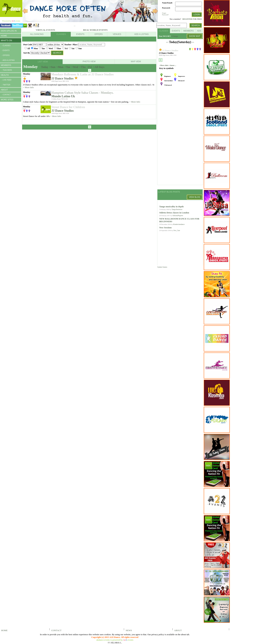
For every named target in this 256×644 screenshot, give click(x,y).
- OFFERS (6, 55)
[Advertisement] (10, 156)
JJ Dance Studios (63, 78)
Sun (80, 48)
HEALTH (5, 75)
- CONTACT (6, 95)
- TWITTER (6, 85)
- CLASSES (6, 46)
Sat (73, 48)
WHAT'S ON (6, 41)
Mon (36, 48)
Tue (43, 48)
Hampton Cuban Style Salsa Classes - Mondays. (83, 93)
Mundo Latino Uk (63, 96)
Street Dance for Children (68, 107)
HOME (4, 36)
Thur (59, 48)
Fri (66, 48)
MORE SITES (7, 100)
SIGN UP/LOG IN (9, 31)
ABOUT (4, 90)
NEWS (128, 630)
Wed (51, 48)
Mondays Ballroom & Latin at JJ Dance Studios (82, 74)
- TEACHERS (7, 70)
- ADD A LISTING (8, 60)
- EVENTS (6, 50)
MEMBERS (6, 65)
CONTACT (56, 630)
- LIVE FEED (7, 80)
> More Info (28, 87)
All (28, 48)
